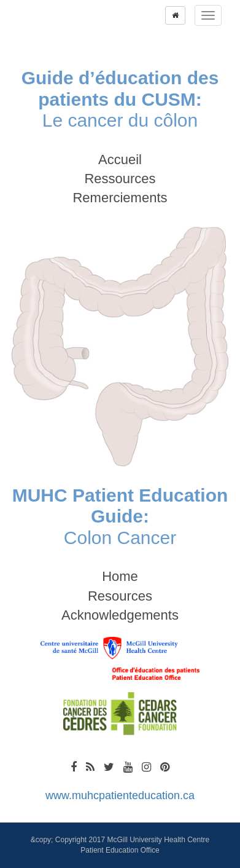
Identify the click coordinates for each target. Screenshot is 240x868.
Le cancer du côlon (120, 99)
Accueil (120, 160)
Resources (120, 596)
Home (120, 576)
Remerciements (120, 198)
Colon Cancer (120, 516)
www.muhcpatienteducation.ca (120, 795)
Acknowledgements (120, 615)
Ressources (120, 179)
